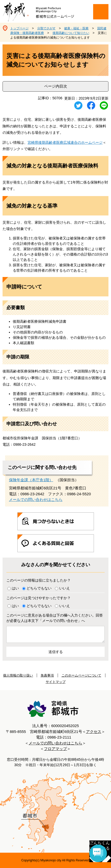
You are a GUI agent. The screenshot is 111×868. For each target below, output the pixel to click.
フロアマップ (55, 749)
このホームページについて (81, 675)
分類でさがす (46, 28)
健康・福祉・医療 (76, 28)
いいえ (65, 588)
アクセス (94, 732)
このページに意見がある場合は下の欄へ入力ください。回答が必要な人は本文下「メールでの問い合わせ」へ (55, 618)
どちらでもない (39, 588)
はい (15, 588)
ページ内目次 (56, 86)
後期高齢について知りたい (71, 33)
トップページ (19, 28)
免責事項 (47, 675)
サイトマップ (56, 682)
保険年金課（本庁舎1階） (31, 480)
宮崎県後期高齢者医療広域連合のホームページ (65, 142)
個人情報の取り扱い (18, 675)
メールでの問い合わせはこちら (36, 499)
